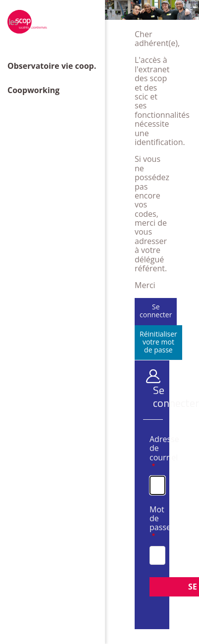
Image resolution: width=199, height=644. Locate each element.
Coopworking (33, 90)
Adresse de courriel (152, 449)
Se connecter (156, 311)
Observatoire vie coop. (52, 66)
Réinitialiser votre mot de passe (158, 342)
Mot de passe (152, 519)
